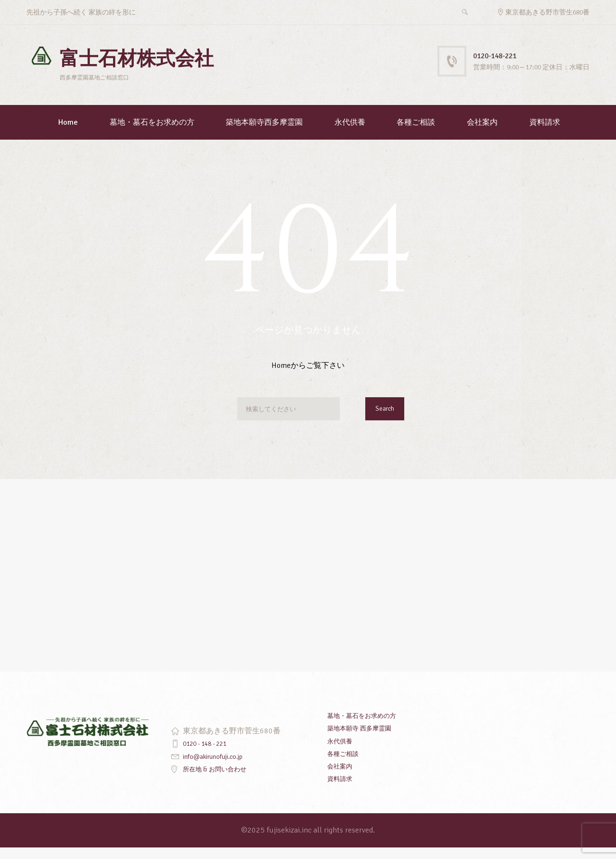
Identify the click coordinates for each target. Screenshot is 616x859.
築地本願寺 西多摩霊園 (367, 740)
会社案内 (482, 134)
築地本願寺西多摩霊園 (264, 134)
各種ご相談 (416, 134)
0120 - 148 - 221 (211, 755)
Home (68, 134)
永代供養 (350, 134)
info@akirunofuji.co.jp (220, 768)
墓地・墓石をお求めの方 (152, 134)
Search (381, 422)
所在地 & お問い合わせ (222, 780)
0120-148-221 (503, 55)
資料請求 (545, 134)
